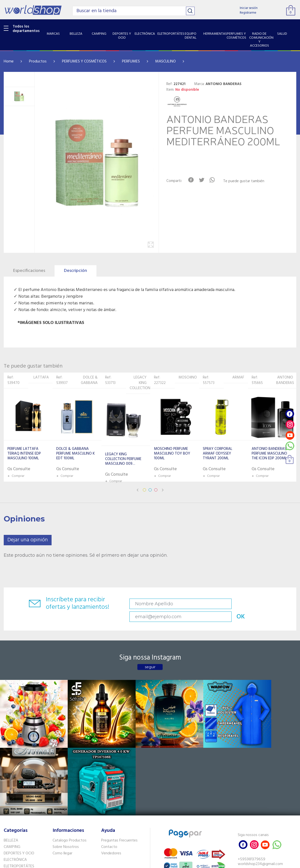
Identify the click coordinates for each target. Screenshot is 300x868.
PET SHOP (12, 827)
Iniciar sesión (249, 8)
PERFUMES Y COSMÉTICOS (84, 61)
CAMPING (12, 751)
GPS (7, 820)
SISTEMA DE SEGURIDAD (24, 814)
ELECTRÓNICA (15, 764)
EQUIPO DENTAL (17, 776)
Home (9, 61)
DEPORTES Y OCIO (19, 757)
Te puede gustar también (247, 181)
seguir (150, 656)
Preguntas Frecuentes (119, 744)
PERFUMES (131, 61)
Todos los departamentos (26, 29)
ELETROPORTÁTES (19, 770)
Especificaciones (29, 271)
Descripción (75, 271)
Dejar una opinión (28, 540)
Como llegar (62, 757)
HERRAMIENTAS (17, 783)
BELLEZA (11, 744)
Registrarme (248, 13)
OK (279, 604)
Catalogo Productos (70, 744)
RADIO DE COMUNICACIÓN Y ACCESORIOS (26, 798)
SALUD (9, 808)
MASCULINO (165, 61)
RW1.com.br (167, 862)
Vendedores (111, 757)
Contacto (109, 751)
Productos (38, 61)
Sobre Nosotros (66, 751)
